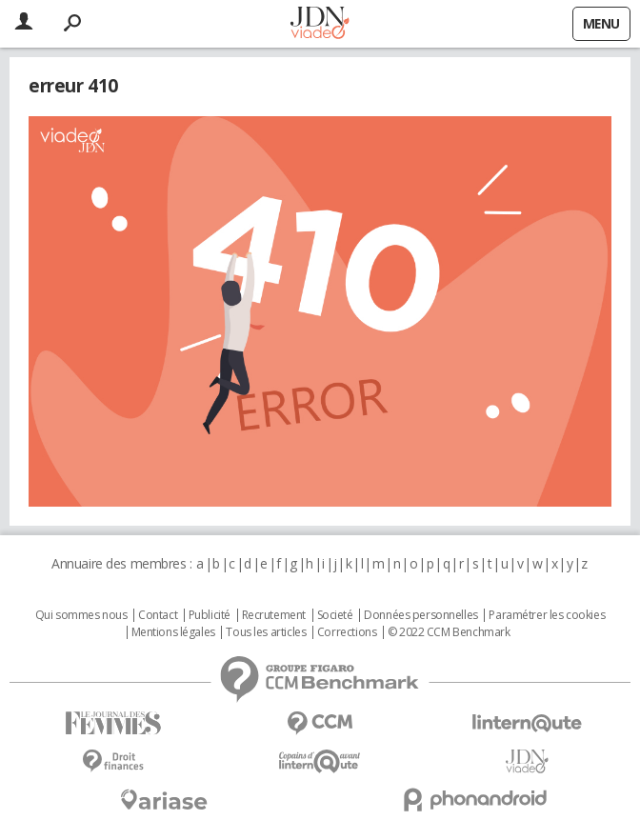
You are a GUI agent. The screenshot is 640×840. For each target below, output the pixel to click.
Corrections (347, 632)
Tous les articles (266, 632)
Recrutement (274, 615)
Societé (335, 615)
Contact (158, 615)
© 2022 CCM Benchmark (449, 632)
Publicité (210, 615)
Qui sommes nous (81, 615)
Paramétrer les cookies (547, 615)
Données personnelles (421, 615)
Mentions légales (173, 632)
